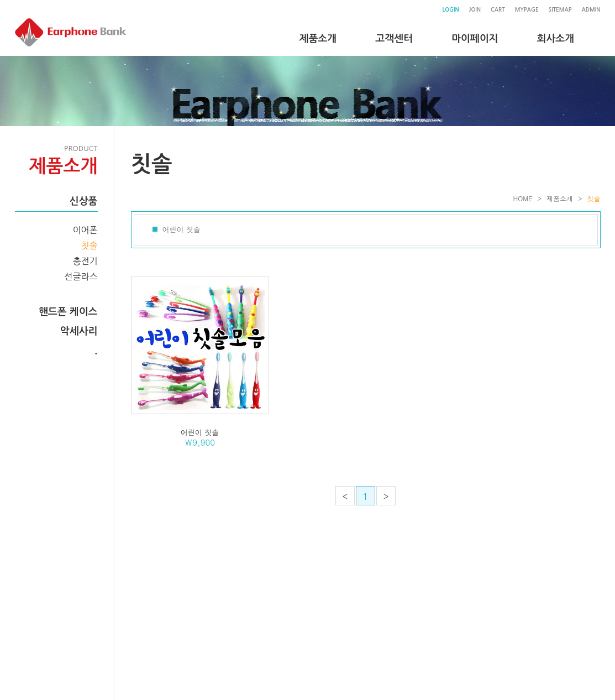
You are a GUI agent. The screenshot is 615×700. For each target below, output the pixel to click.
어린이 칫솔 (182, 229)
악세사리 (79, 331)
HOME (523, 198)
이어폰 (85, 230)
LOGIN (450, 10)
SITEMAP (560, 10)
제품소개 (560, 198)
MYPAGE (527, 10)
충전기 (85, 261)
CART (498, 10)
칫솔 (89, 245)
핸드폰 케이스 (68, 312)
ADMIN (591, 10)
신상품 (84, 201)
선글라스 (81, 276)
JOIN (475, 10)
